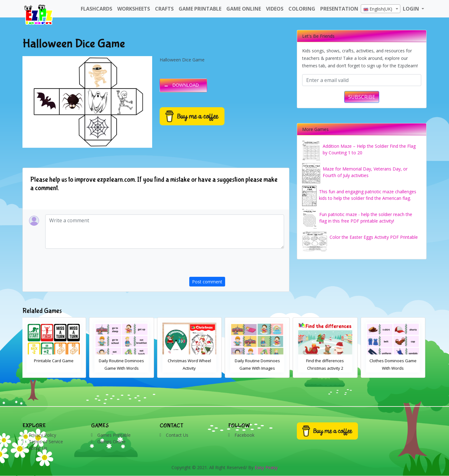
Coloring (302, 9)
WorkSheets (134, 9)
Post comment (207, 282)
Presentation (339, 9)
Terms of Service (46, 442)
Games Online (111, 442)
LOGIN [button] (412, 9)
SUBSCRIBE (362, 97)
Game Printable (200, 9)
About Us (38, 448)
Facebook (244, 435)
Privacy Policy (42, 435)
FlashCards (97, 9)
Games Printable (114, 435)
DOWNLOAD (186, 85)
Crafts (164, 9)
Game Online (244, 9)
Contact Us (177, 435)
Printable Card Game (55, 361)
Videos (275, 9)
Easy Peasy (266, 467)
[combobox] (381, 9)
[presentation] (237, 265)
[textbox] (381, 9)
